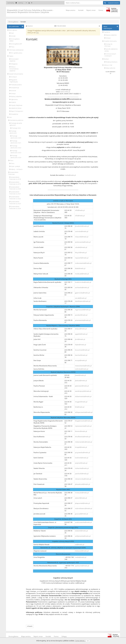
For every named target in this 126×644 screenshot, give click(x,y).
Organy (10, 56)
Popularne (106, 32)
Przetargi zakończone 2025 (16, 137)
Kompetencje (14, 88)
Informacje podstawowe (16, 50)
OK (88, 641)
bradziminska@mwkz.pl (83, 282)
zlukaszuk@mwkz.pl (82, 551)
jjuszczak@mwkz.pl (82, 514)
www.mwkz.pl (65, 92)
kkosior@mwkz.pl (81, 431)
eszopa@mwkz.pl (81, 360)
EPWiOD (13, 102)
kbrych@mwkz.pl (81, 252)
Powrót (30, 626)
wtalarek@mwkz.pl (81, 531)
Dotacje (13, 94)
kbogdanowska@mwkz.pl (84, 421)
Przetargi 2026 (16, 128)
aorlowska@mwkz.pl (82, 287)
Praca (12, 47)
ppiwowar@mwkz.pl (82, 386)
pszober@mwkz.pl (81, 315)
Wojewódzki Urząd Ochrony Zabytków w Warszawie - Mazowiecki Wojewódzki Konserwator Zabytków (30, 11)
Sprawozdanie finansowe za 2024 (15, 207)
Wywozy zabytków (16, 96)
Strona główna (13, 22)
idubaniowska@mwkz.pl (83, 396)
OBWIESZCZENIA (15, 108)
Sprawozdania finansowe (13, 173)
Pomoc (101, 10)
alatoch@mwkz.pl (81, 498)
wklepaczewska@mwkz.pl (84, 412)
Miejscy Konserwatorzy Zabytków (14, 69)
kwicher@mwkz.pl (81, 355)
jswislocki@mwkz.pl (82, 474)
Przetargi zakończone (13, 132)
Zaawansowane (113, 3)
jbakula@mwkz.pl (81, 381)
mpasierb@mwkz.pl (82, 258)
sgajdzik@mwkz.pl (81, 334)
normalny (11, 3)
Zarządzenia (14, 114)
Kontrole (13, 91)
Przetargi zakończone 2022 (16, 147)
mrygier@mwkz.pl (81, 402)
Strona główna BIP (16, 44)
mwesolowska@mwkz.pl (83, 366)
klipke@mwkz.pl (81, 345)
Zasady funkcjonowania (15, 74)
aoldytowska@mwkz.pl (83, 536)
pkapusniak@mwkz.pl (82, 503)
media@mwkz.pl (70, 175)
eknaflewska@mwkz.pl (83, 437)
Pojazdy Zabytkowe (16, 105)
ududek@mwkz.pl (81, 247)
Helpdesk (30, 26)
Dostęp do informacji (108, 45)
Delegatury (13, 64)
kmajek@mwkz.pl (81, 447)
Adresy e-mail (107, 65)
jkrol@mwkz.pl (80, 339)
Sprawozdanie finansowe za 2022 (15, 198)
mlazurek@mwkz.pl (82, 237)
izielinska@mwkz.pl (82, 369)
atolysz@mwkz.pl (81, 329)
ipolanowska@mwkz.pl (83, 242)
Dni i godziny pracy (16, 53)
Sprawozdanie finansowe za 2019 (15, 183)
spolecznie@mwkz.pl (82, 566)
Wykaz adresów (110, 68)
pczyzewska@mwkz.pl (82, 452)
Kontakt (81, 10)
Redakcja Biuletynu (111, 62)
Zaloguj (64, 636)
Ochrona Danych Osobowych (110, 55)
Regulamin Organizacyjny (14, 81)
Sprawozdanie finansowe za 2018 (15, 178)
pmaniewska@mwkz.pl (83, 320)
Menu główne (12, 30)
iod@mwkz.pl (80, 544)
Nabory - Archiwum (16, 169)
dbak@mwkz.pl (80, 268)
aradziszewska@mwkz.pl (83, 522)
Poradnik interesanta (110, 41)
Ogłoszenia (13, 99)
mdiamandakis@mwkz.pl (84, 442)
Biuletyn (106, 59)
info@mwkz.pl (80, 210)
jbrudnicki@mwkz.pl (82, 226)
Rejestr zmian (91, 10)
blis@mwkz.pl (80, 407)
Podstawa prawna (16, 85)
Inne (10, 117)
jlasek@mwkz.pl (80, 375)
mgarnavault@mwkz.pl (83, 310)
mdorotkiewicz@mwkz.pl (84, 508)
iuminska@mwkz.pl (82, 231)
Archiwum (13, 77)
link (37, 33)
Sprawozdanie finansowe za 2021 (15, 193)
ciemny (21, 3)
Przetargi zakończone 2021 (16, 142)
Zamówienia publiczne (16, 120)
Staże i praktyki (15, 166)
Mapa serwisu (71, 10)
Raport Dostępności (16, 111)
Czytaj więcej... (80, 641)
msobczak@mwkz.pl (82, 274)
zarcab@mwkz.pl (81, 298)
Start (12, 33)
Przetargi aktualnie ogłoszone (16, 124)
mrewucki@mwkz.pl (82, 493)
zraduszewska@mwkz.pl (83, 263)
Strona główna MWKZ (14, 40)
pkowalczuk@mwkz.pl (82, 484)
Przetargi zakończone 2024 (16, 157)
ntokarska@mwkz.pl (82, 468)
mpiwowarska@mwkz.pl (83, 426)
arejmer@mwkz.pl (81, 463)
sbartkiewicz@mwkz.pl (83, 301)
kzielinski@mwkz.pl (82, 458)
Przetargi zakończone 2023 (16, 152)
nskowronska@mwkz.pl (83, 479)
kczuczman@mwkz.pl (82, 350)
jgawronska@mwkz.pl (82, 293)
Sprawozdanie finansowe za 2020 (15, 188)
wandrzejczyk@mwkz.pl (83, 391)
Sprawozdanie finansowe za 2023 (15, 203)
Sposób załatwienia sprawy (111, 50)
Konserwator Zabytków (14, 60)
